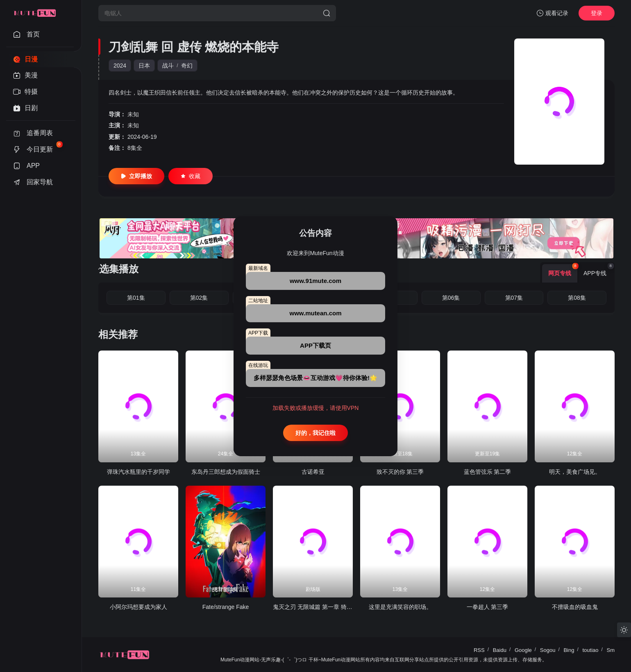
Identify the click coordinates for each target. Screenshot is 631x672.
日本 (144, 66)
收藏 (191, 176)
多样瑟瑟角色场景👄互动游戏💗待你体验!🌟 (315, 378)
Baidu (500, 650)
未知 (133, 114)
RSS (479, 650)
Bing (569, 650)
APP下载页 (315, 345)
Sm (611, 650)
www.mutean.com (316, 313)
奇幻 (187, 66)
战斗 (168, 66)
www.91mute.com (315, 281)
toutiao (590, 650)
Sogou (548, 650)
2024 (120, 66)
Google (523, 650)
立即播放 (136, 176)
